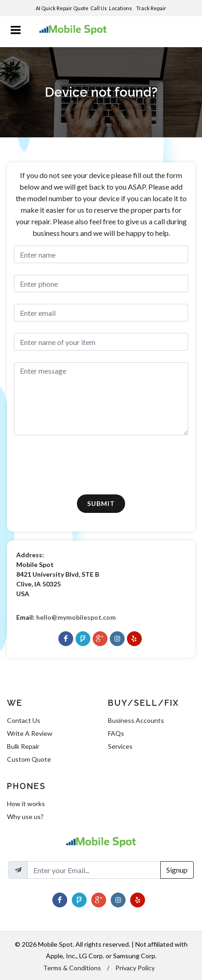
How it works (26, 804)
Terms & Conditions (72, 968)
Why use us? (25, 817)
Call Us (99, 8)
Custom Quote (29, 759)
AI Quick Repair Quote (62, 8)
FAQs (116, 733)
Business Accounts (136, 720)
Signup (177, 870)
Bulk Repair (23, 746)
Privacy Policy (135, 968)
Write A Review (30, 733)
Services (120, 746)
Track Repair (152, 8)
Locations (121, 8)
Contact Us (24, 720)
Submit (101, 503)
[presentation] (72, 465)
